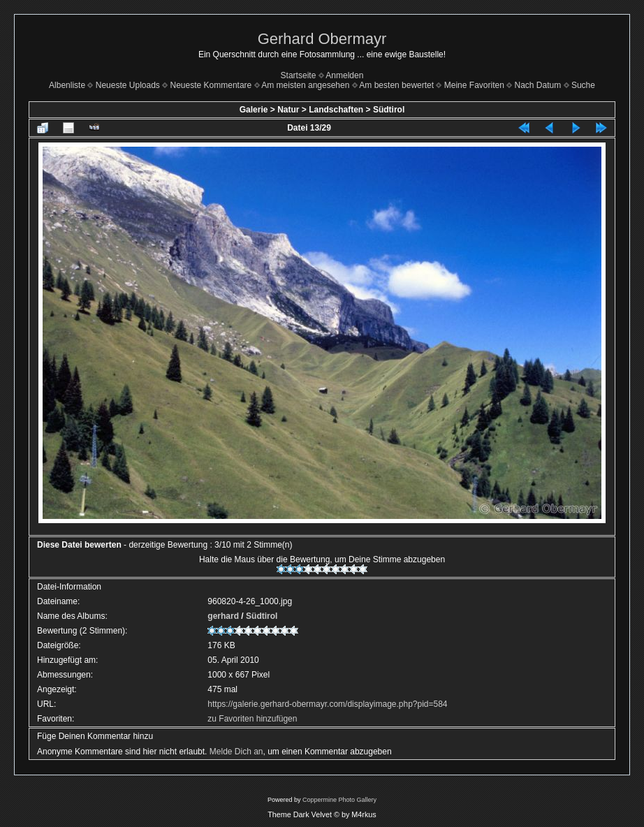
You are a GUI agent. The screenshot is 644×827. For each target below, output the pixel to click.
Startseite (299, 75)
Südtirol (389, 110)
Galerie (254, 110)
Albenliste (67, 85)
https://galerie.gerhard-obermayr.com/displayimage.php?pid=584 (327, 704)
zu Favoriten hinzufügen (252, 719)
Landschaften (336, 110)
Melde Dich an (236, 752)
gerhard (223, 616)
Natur (288, 110)
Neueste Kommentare (211, 85)
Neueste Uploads (128, 85)
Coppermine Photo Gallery (339, 800)
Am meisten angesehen (305, 85)
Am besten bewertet (396, 85)
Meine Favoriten (474, 85)
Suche (583, 85)
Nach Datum (538, 85)
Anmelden (344, 75)
